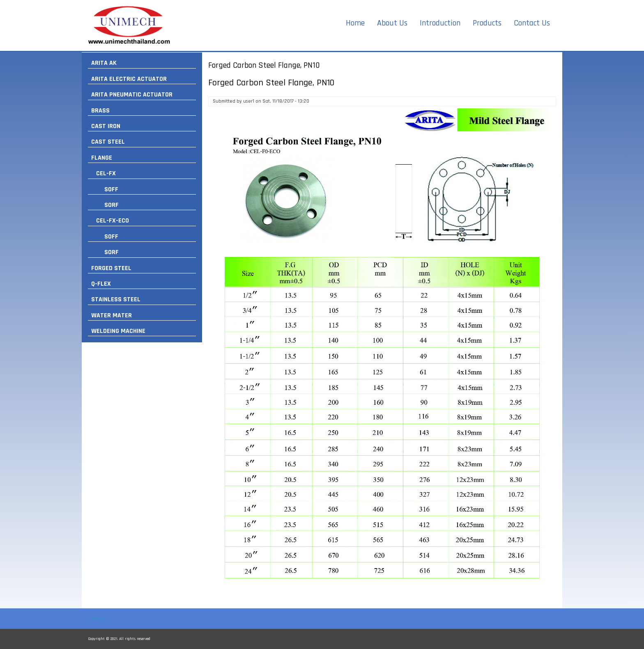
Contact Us (532, 23)
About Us (392, 23)
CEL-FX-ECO (113, 221)
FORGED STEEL (111, 268)
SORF (112, 205)
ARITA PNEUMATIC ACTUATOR (132, 95)
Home (355, 23)
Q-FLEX (101, 284)
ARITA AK (104, 63)
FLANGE (102, 158)
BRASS (100, 111)
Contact (97, 619)
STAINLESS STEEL (116, 299)
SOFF (111, 189)
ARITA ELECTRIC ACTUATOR (129, 79)
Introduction (440, 23)
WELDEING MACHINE (118, 331)
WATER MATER (112, 315)
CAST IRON (106, 126)
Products (487, 23)
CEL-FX (106, 173)
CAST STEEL (108, 142)
